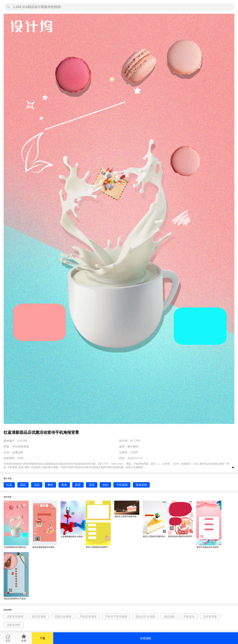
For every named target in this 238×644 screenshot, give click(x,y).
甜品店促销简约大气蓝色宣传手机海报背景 (16, 599)
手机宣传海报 (88, 616)
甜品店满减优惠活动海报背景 (45, 547)
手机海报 (122, 485)
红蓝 (9, 485)
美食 (64, 485)
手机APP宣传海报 (116, 616)
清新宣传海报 (15, 616)
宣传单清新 (210, 616)
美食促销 (141, 485)
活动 (37, 485)
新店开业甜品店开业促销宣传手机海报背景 (209, 547)
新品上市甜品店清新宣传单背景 (155, 536)
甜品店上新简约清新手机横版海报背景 (127, 516)
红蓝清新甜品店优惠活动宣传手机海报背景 (16, 547)
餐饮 (50, 485)
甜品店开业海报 (145, 616)
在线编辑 (146, 638)
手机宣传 (189, 616)
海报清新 (169, 616)
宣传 (92, 485)
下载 (42, 638)
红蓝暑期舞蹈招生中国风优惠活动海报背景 (73, 537)
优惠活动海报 (63, 616)
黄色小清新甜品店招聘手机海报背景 (98, 547)
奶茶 (78, 485)
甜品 (23, 485)
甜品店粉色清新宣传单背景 (180, 536)
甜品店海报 (39, 616)
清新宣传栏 (14, 625)
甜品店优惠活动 (85, 467)
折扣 (105, 485)
